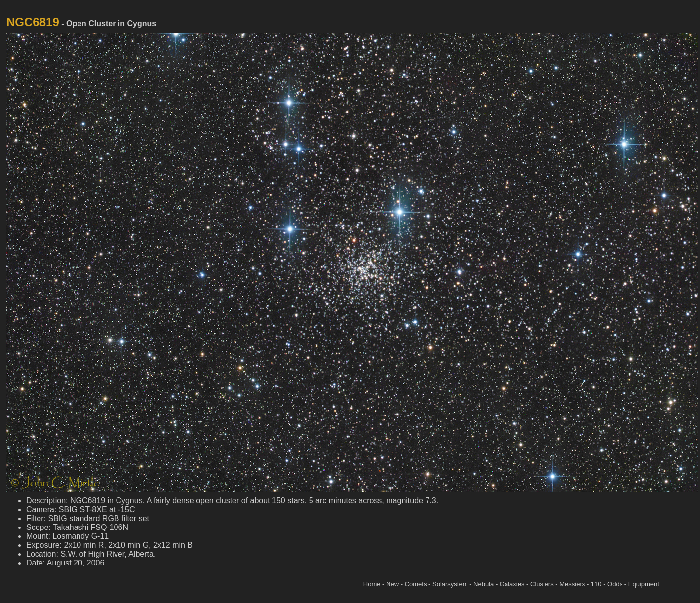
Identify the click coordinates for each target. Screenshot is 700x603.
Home (372, 584)
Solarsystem (450, 584)
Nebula (484, 584)
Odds (615, 584)
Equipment (644, 584)
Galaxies (512, 584)
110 (596, 584)
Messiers (572, 584)
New (392, 584)
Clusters (542, 584)
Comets (416, 584)
